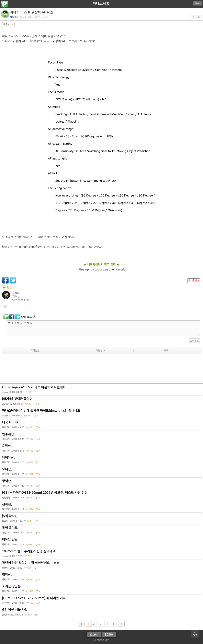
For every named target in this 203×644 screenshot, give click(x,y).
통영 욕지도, (102, 531)
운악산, (102, 449)
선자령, (102, 508)
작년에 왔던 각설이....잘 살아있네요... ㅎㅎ (102, 566)
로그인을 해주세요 (103, 328)
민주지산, (102, 437)
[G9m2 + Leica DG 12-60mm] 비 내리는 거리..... (102, 601)
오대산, (102, 473)
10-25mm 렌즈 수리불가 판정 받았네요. (102, 555)
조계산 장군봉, (102, 590)
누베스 (16, 293)
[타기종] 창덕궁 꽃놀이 (102, 402)
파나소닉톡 (101, 4)
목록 (166, 350)
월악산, (102, 578)
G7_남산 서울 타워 (102, 613)
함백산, (102, 484)
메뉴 (198, 3)
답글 (5, 306)
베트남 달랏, (102, 543)
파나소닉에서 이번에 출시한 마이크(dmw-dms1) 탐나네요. (102, 414)
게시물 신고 (194, 281)
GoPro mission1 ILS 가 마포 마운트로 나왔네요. (102, 391)
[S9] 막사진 (102, 519)
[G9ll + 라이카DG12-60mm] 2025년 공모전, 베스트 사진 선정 (102, 496)
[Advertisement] (102, 366)
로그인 (94, 635)
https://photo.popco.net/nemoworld (101, 269)
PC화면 (109, 635)
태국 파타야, (102, 426)
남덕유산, (102, 461)
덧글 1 (8, 287)
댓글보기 (8, 25)
